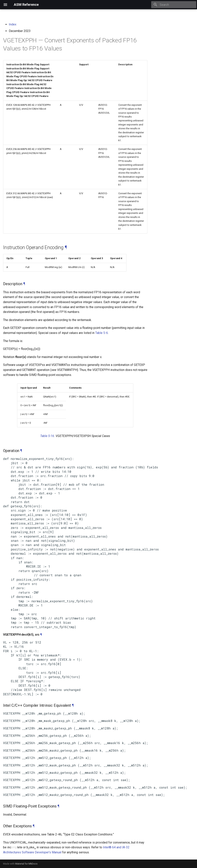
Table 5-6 (102, 333)
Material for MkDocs (26, 864)
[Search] (174, 5)
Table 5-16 (47, 436)
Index (13, 24)
